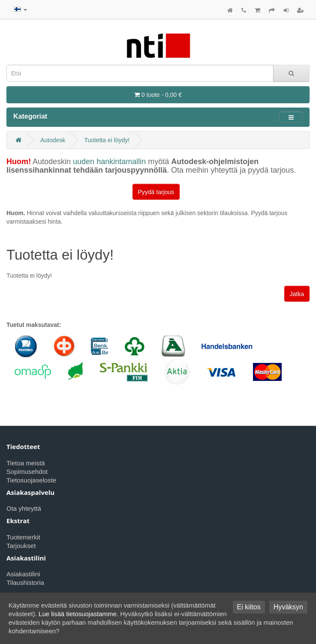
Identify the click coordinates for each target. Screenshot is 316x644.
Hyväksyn (288, 607)
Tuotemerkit (23, 537)
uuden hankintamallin (109, 162)
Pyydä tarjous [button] (156, 192)
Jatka (297, 294)
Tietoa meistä (26, 463)
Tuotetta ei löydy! (107, 140)
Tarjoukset (21, 546)
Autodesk (53, 140)
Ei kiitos (249, 607)
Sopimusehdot (27, 472)
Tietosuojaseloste (31, 480)
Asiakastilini (23, 574)
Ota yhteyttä (24, 508)
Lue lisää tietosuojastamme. (78, 614)
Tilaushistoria (25, 583)
